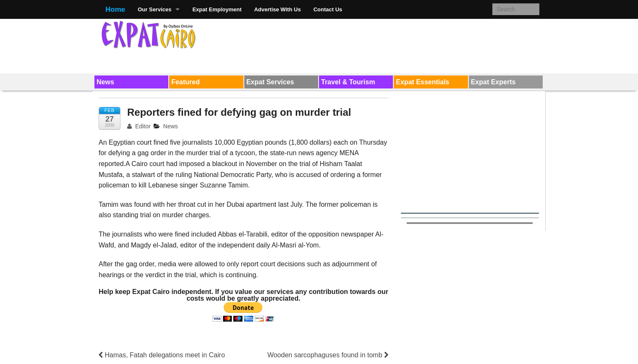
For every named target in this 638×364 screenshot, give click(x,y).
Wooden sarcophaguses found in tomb (328, 355)
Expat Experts (493, 82)
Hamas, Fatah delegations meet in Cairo (162, 355)
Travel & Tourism (348, 82)
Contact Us (328, 9)
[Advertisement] (387, 44)
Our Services (154, 9)
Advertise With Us (277, 9)
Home (115, 9)
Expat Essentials (422, 82)
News (105, 82)
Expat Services (270, 82)
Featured (186, 82)
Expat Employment (217, 9)
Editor (139, 126)
